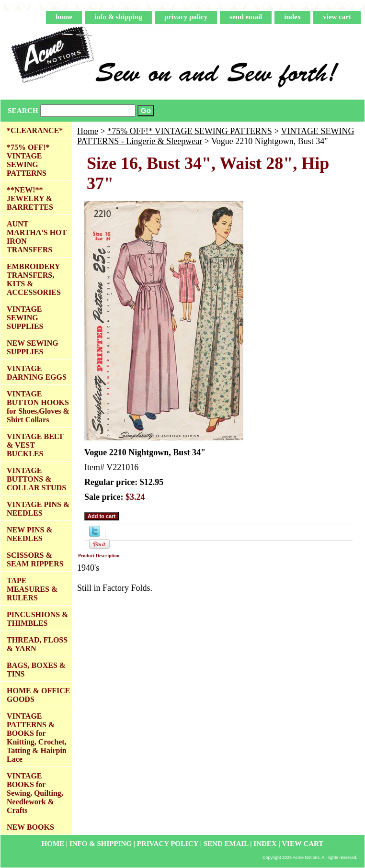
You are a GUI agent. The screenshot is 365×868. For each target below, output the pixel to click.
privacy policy (186, 17)
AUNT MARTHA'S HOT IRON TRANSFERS (37, 237)
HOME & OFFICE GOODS (38, 695)
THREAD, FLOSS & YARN (37, 644)
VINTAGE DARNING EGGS (37, 373)
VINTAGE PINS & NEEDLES (38, 509)
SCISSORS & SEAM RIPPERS (35, 559)
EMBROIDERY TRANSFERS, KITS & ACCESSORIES (34, 279)
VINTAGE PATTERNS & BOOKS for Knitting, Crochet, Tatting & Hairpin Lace (37, 738)
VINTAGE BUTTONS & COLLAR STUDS (36, 479)
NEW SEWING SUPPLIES (33, 347)
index (292, 17)
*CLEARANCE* (35, 130)
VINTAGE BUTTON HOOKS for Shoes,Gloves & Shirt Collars (38, 407)
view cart (337, 17)
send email (246, 17)
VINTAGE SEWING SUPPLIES (25, 318)
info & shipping (118, 17)
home (64, 17)
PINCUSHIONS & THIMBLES (37, 619)
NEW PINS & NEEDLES (30, 534)
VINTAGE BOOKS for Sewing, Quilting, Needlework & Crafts (35, 793)
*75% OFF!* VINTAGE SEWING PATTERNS (190, 131)
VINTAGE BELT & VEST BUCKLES (35, 445)
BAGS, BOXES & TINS (36, 670)
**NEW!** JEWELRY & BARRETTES (30, 198)
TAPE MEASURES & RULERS (32, 589)
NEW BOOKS (30, 827)
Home (88, 131)
